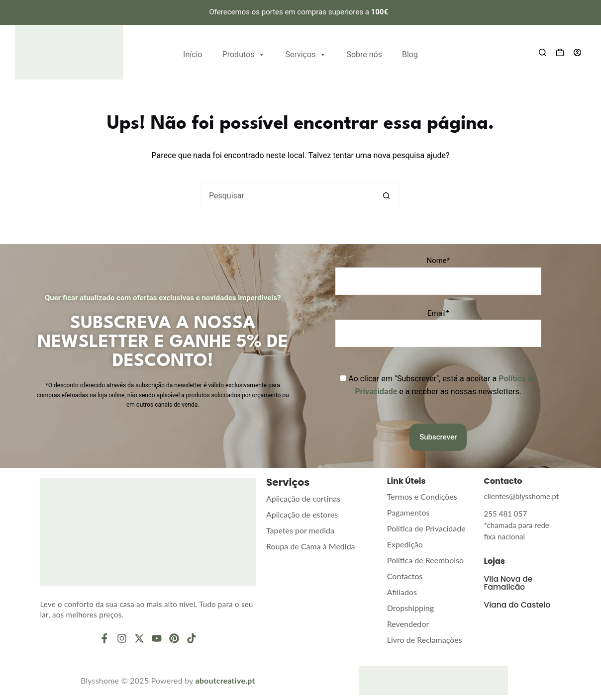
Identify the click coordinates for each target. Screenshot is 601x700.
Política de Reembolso (425, 560)
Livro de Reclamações (425, 640)
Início (193, 54)
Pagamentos (408, 512)
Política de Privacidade (426, 528)
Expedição (405, 544)
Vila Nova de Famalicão (509, 570)
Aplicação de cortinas (303, 498)
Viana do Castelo (519, 592)
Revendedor (408, 624)
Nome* (438, 261)
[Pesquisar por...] (287, 196)
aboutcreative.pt (225, 680)
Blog (410, 54)
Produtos (244, 53)
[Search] (543, 52)
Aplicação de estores (302, 514)
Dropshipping (410, 608)
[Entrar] (577, 52)
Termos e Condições (422, 496)
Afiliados (402, 592)
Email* (438, 313)
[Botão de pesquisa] (386, 196)
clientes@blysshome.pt (519, 496)
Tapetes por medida (300, 530)
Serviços (306, 53)
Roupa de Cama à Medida (311, 546)
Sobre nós (364, 54)
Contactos (405, 576)
